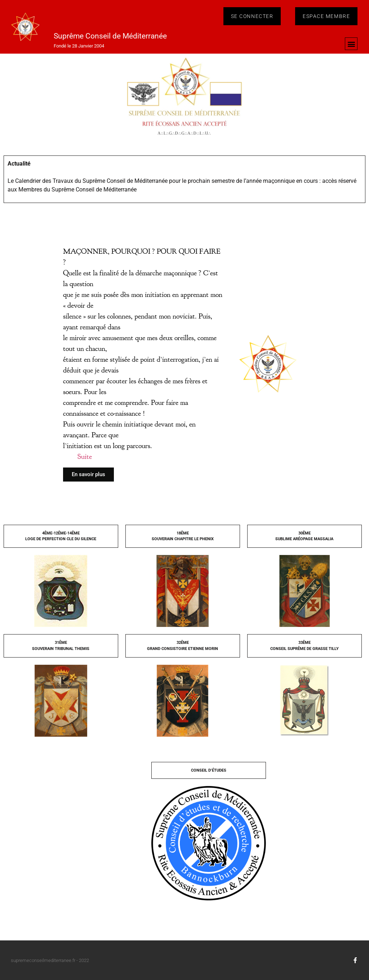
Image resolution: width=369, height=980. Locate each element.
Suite (85, 457)
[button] (351, 44)
